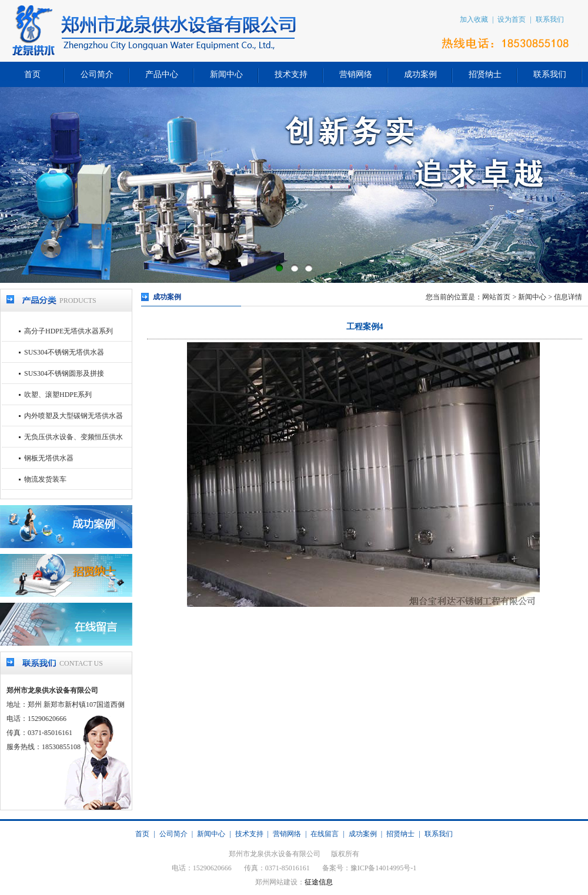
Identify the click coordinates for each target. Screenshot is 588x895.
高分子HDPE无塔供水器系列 (69, 331)
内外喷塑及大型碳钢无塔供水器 (73, 416)
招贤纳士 (485, 74)
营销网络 (356, 74)
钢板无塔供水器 (49, 458)
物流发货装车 (45, 479)
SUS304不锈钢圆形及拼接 (64, 373)
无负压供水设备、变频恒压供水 (73, 437)
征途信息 (319, 882)
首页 (32, 74)
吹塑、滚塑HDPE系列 (58, 395)
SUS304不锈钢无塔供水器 (64, 352)
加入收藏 (474, 19)
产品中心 (162, 74)
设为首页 (512, 19)
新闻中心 (226, 74)
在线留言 (325, 834)
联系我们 (550, 19)
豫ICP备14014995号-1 (384, 868)
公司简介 (97, 74)
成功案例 (420, 74)
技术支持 (291, 74)
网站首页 (496, 297)
